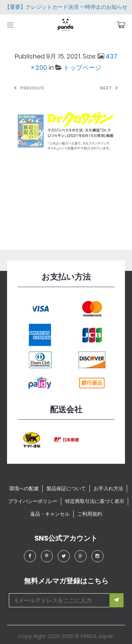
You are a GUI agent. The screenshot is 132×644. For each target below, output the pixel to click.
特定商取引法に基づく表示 (95, 501)
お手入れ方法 (108, 488)
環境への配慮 (24, 488)
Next (106, 88)
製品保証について (66, 488)
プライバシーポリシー (33, 501)
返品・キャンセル (50, 514)
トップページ (82, 68)
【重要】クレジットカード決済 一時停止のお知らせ (66, 7)
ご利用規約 (90, 514)
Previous (32, 88)
